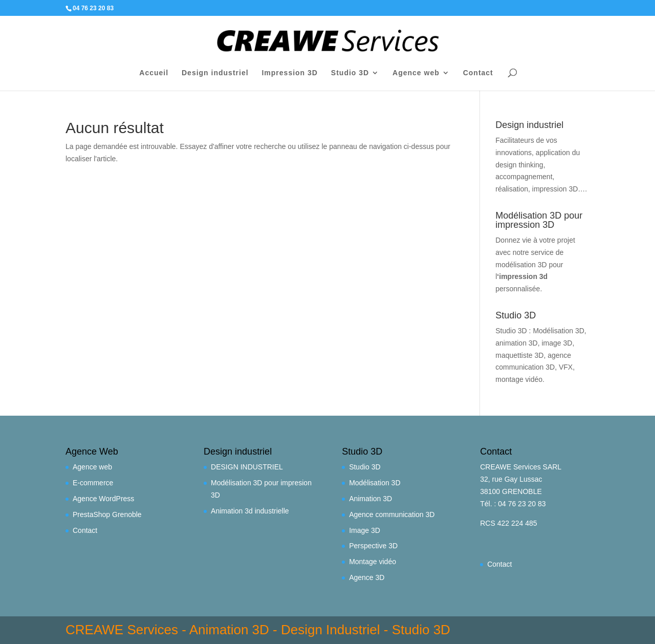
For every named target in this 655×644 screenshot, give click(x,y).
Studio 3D (350, 73)
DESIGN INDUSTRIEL (247, 467)
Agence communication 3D (392, 514)
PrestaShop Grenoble (107, 514)
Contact (478, 73)
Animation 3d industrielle (250, 511)
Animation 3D (370, 499)
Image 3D (365, 530)
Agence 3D (367, 577)
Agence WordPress (103, 499)
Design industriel (215, 73)
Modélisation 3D (375, 483)
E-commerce (93, 483)
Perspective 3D (373, 546)
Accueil (154, 73)
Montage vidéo (373, 562)
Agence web (416, 73)
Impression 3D (289, 73)
